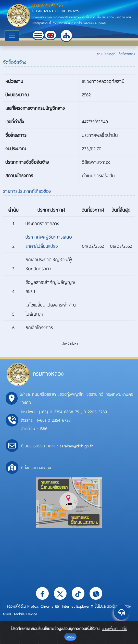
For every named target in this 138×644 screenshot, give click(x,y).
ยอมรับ (70, 637)
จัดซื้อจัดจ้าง (127, 54)
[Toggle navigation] (12, 36)
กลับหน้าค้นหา (69, 343)
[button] (38, 35)
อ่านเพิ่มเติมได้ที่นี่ (115, 628)
